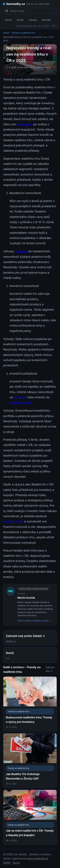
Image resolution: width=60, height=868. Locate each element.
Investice (21, 251)
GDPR (7, 863)
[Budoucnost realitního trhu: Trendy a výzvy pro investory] (30, 704)
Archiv (20, 20)
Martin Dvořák (26, 598)
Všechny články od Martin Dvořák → (34, 621)
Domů (8, 20)
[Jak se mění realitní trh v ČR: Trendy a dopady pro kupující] (30, 817)
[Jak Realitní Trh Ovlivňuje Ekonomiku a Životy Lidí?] (30, 761)
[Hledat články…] (32, 11)
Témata (33, 20)
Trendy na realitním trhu (23, 33)
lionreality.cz (16, 4)
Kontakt (46, 20)
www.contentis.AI (37, 858)
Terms (16, 863)
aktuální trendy (13, 521)
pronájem (20, 397)
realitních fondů (20, 402)
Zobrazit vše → (50, 669)
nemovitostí (25, 124)
